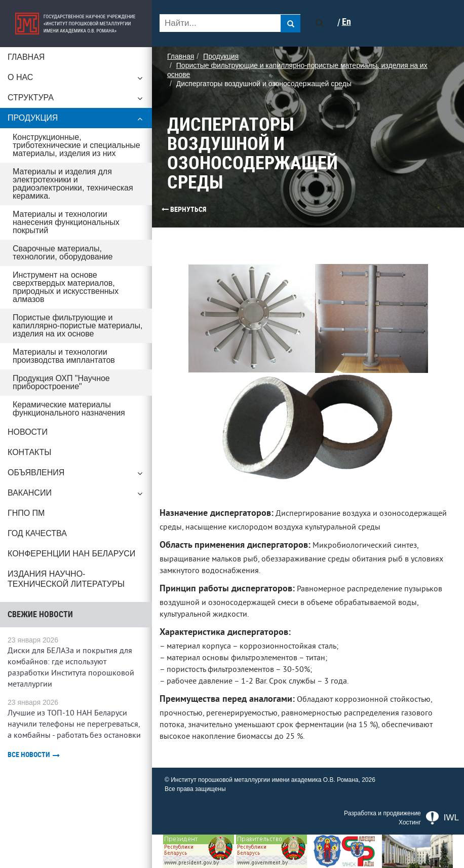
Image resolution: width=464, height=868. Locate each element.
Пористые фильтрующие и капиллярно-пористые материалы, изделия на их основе (78, 326)
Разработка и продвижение (382, 813)
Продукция (76, 121)
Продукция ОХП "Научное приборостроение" (61, 382)
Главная (26, 57)
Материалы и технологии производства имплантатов (64, 356)
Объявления (76, 475)
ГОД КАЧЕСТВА (37, 533)
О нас (76, 80)
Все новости (34, 755)
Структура (76, 100)
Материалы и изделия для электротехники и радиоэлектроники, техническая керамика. (73, 184)
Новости (28, 432)
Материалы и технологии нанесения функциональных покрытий (66, 222)
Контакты (29, 452)
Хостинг (410, 822)
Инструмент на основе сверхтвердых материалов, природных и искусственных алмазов (66, 287)
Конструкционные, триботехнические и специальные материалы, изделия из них (76, 145)
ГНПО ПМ (26, 513)
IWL (442, 818)
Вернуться (184, 209)
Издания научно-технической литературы (66, 579)
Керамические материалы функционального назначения (69, 409)
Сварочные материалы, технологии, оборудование (63, 253)
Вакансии (76, 496)
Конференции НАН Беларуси (71, 554)
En (346, 22)
